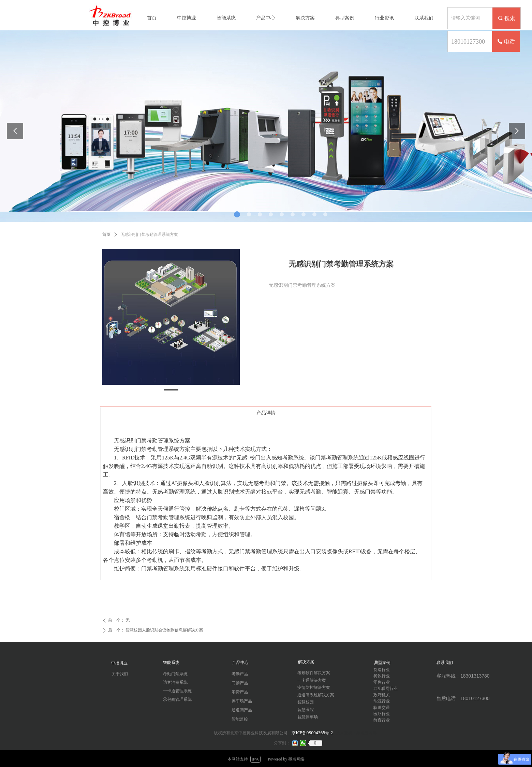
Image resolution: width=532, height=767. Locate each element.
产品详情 (266, 413)
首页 (106, 235)
